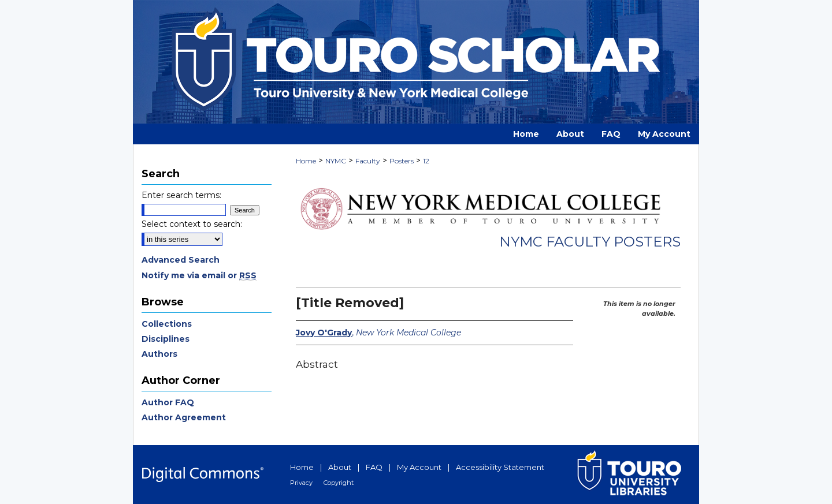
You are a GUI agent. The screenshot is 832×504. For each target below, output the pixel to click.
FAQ (374, 467)
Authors (159, 354)
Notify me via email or (199, 275)
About (340, 467)
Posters (402, 161)
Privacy (301, 483)
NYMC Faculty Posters (590, 242)
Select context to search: (192, 224)
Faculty (368, 161)
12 (426, 161)
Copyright (339, 483)
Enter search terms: (181, 195)
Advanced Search (181, 260)
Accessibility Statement (500, 467)
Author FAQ (168, 402)
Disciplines (166, 339)
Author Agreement (184, 417)
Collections (167, 324)
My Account (419, 467)
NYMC (336, 161)
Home (306, 161)
